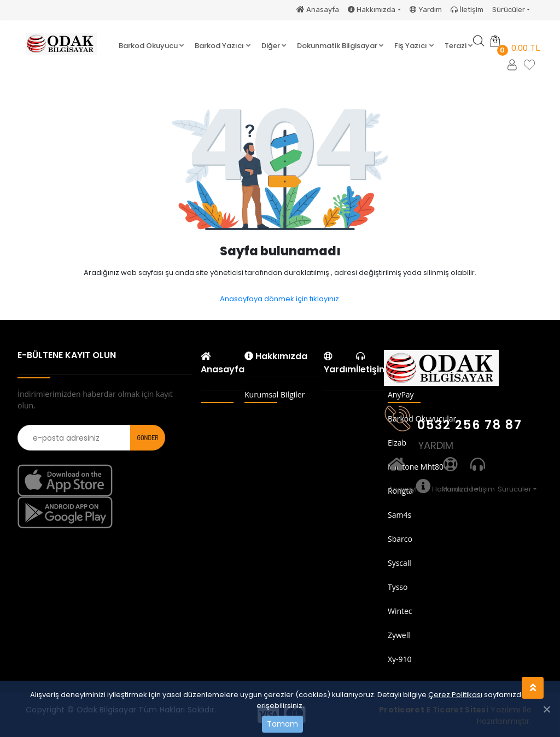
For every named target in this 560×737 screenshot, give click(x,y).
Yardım (426, 10)
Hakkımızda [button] (372, 10)
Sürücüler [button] (509, 10)
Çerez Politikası (455, 695)
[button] (151, 46)
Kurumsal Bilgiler (275, 394)
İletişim (467, 10)
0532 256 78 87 (453, 423)
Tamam (282, 724)
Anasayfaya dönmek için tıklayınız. (280, 299)
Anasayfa (318, 10)
